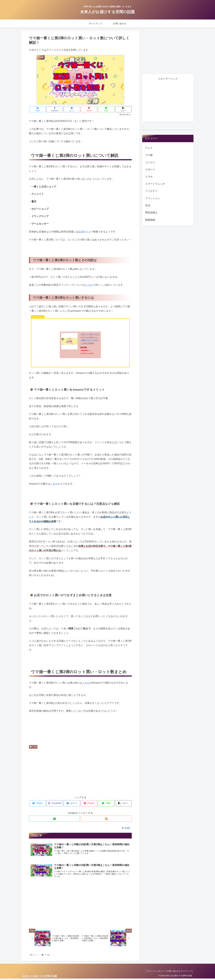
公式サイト (84, 232)
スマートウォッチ (155, 184)
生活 (148, 205)
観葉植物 (150, 220)
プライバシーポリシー (153, 972)
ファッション (153, 198)
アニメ (149, 148)
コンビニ (150, 162)
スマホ (149, 177)
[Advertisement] (80, 772)
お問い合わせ (171, 972)
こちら (89, 285)
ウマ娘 (33, 747)
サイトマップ (185, 972)
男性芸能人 (151, 213)
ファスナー (151, 191)
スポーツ (150, 169)
